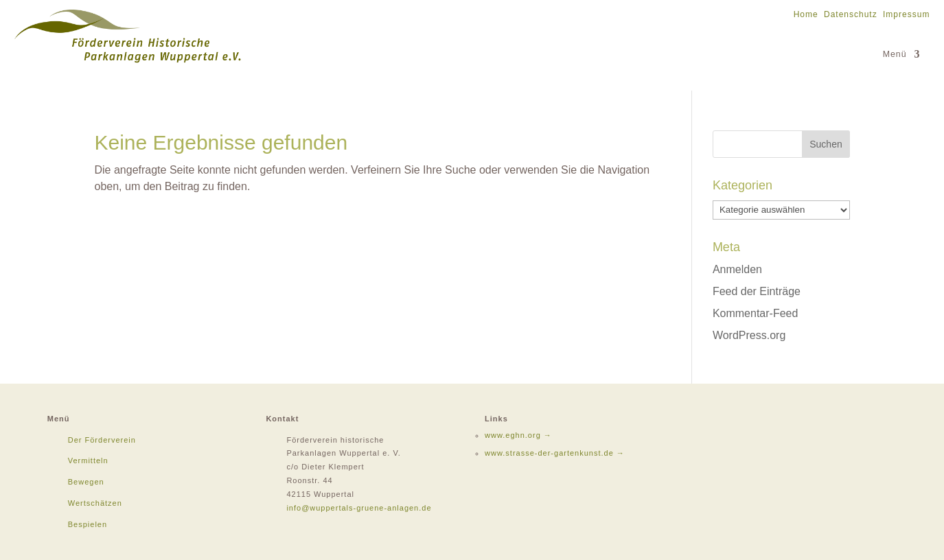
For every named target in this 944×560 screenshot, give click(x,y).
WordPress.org (749, 335)
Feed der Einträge (757, 291)
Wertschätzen (95, 503)
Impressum (906, 14)
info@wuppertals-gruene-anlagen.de (359, 508)
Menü (895, 54)
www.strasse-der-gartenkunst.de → (555, 453)
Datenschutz (851, 14)
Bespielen (88, 524)
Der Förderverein (102, 440)
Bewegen (86, 482)
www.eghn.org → (518, 435)
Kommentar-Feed (756, 313)
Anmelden (737, 269)
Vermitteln (88, 460)
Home (806, 14)
